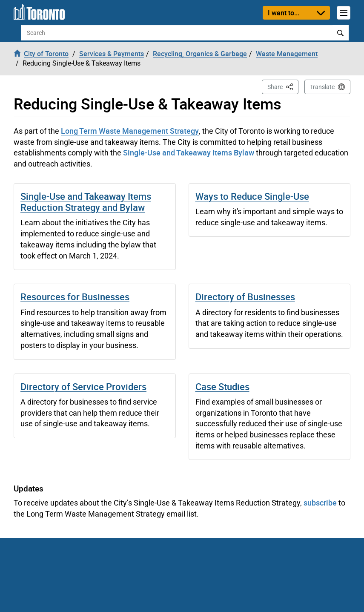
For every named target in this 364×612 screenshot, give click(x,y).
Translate (322, 87)
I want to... (284, 13)
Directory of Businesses (245, 297)
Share (283, 86)
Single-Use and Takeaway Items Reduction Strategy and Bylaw (86, 202)
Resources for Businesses (75, 297)
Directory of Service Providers (83, 386)
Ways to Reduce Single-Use (252, 196)
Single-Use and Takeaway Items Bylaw (189, 152)
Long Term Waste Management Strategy (130, 131)
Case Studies (222, 386)
